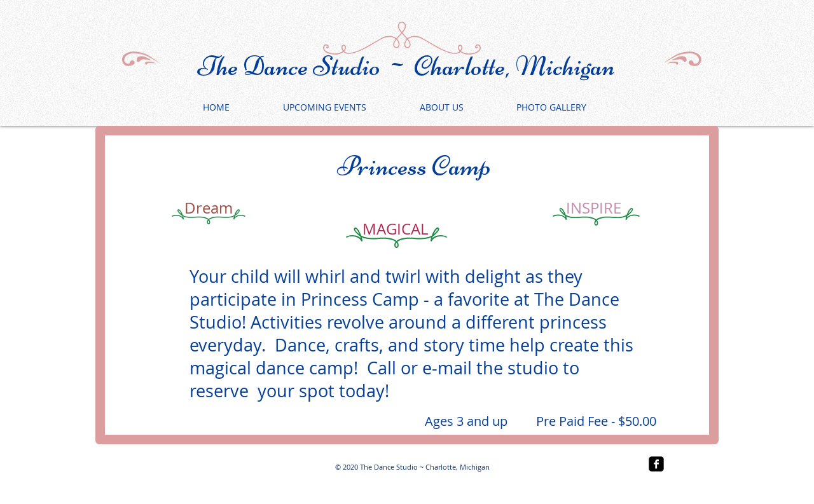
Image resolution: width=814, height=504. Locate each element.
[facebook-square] (656, 464)
